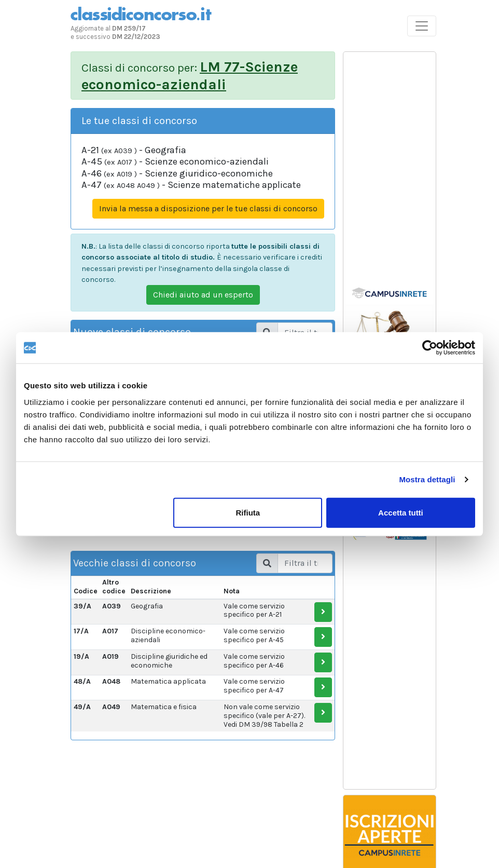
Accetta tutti (401, 512)
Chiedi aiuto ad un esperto (203, 295)
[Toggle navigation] (422, 26)
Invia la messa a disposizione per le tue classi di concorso (208, 208)
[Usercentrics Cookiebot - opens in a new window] (430, 348)
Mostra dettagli (427, 479)
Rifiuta (248, 512)
